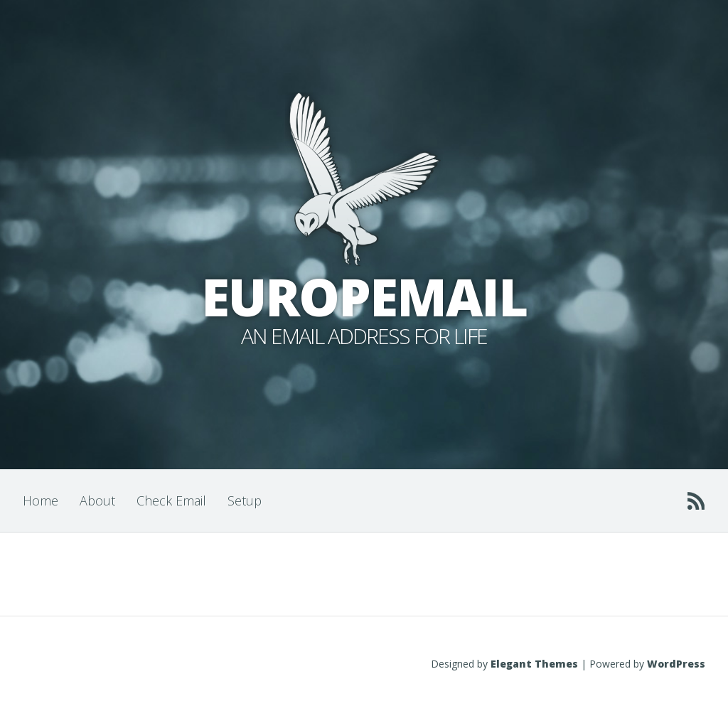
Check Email (171, 501)
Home (41, 501)
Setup (245, 501)
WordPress (676, 664)
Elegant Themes (534, 664)
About (97, 501)
